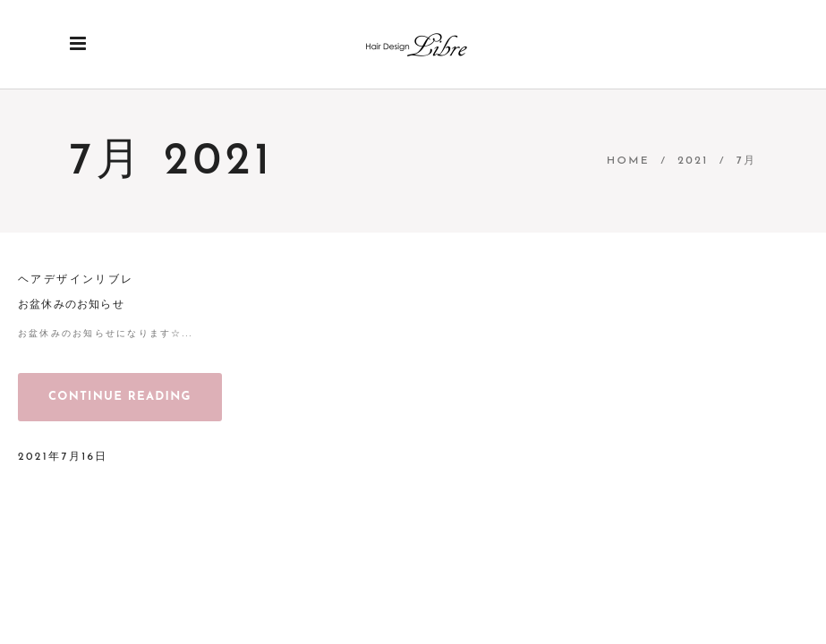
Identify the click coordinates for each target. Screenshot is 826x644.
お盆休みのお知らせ (71, 305)
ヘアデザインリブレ (76, 280)
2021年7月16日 (63, 457)
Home (628, 161)
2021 (693, 161)
